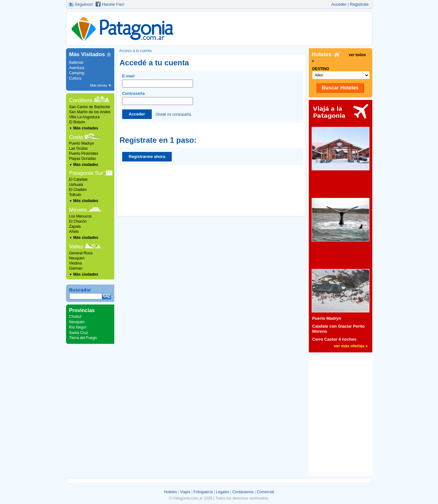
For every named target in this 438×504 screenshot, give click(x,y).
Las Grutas (79, 148)
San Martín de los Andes (90, 112)
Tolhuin (75, 195)
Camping (77, 73)
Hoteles (171, 492)
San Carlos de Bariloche (90, 107)
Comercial (265, 492)
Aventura (77, 68)
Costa (76, 137)
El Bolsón (77, 122)
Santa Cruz (79, 333)
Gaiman (76, 268)
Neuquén (77, 322)
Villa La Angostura (85, 117)
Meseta (78, 210)
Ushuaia (76, 185)
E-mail (158, 81)
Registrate (359, 4)
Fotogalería (203, 492)
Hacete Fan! (113, 4)
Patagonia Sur (86, 173)
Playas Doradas (83, 159)
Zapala (75, 226)
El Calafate (79, 180)
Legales (222, 492)
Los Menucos (80, 216)
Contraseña (158, 98)
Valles (76, 247)
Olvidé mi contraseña (173, 114)
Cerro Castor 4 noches (334, 339)
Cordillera (81, 100)
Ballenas (76, 62)
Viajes (185, 492)
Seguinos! (84, 4)
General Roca (81, 253)
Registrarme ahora (147, 157)
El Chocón (78, 221)
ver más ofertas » (351, 346)
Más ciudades (84, 128)
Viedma (76, 263)
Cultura (75, 78)
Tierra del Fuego (83, 338)
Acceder (339, 4)
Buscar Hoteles (340, 88)
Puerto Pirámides (84, 154)
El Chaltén (78, 190)
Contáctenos (243, 492)
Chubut (75, 317)
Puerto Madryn (82, 143)
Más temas (101, 85)
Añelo (74, 232)
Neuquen (77, 258)
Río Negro (78, 327)
